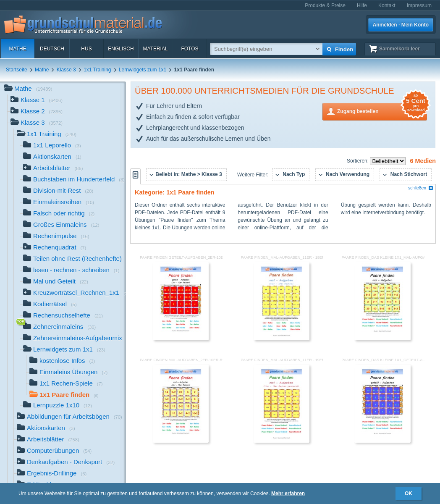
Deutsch (52, 49)
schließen (421, 188)
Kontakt (387, 5)
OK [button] (409, 493)
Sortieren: (358, 161)
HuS (86, 49)
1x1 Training (97, 70)
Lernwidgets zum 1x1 (143, 70)
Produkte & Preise (325, 5)
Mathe (17, 49)
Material (155, 49)
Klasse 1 (37, 101)
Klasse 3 (66, 70)
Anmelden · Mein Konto (401, 25)
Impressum (419, 5)
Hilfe (362, 5)
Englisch (121, 49)
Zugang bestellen (382, 111)
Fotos (190, 49)
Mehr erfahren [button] (288, 493)
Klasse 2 (37, 112)
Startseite (17, 70)
